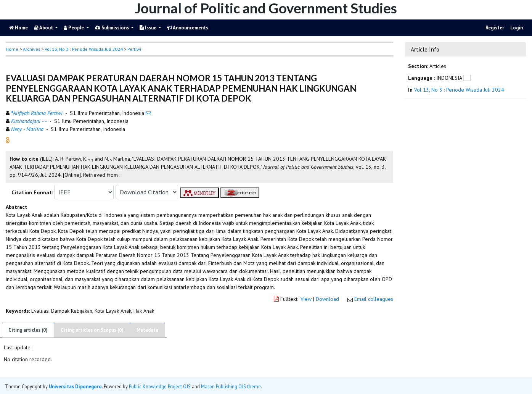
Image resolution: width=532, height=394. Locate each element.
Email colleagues (374, 299)
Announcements (188, 28)
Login (517, 28)
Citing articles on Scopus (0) (92, 330)
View (306, 299)
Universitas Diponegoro (75, 386)
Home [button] (12, 49)
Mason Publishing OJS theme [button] (231, 386)
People (74, 28)
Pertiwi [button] (134, 49)
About (44, 28)
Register (495, 28)
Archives (31, 49)
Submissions (113, 28)
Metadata (147, 330)
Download (327, 299)
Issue (149, 28)
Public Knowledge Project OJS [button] (160, 386)
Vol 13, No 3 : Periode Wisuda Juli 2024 (84, 49)
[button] (8, 140)
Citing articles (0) (28, 330)
